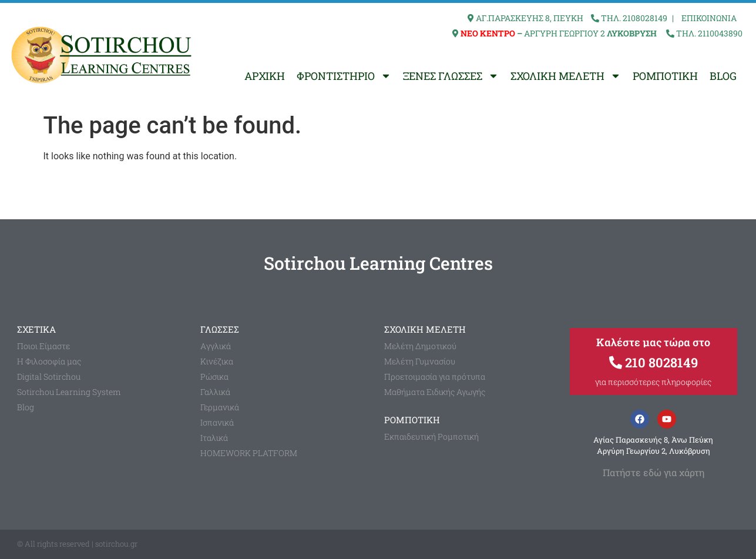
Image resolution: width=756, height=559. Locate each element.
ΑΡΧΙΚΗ (265, 76)
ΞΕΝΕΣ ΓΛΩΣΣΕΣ (451, 76)
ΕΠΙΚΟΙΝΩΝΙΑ (709, 18)
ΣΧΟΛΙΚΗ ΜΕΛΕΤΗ (566, 76)
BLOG (723, 76)
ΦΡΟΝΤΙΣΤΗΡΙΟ (344, 76)
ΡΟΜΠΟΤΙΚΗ (665, 76)
